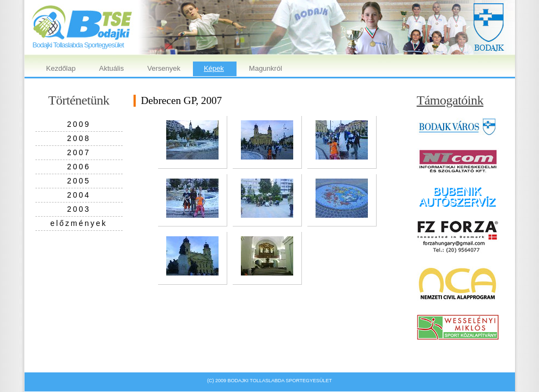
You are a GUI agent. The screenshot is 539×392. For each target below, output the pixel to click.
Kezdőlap (61, 68)
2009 (79, 124)
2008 (79, 138)
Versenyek (164, 68)
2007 (79, 152)
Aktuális (112, 68)
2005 (79, 181)
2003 (79, 209)
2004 (79, 195)
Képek (214, 68)
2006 (79, 167)
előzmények (79, 223)
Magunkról (266, 68)
